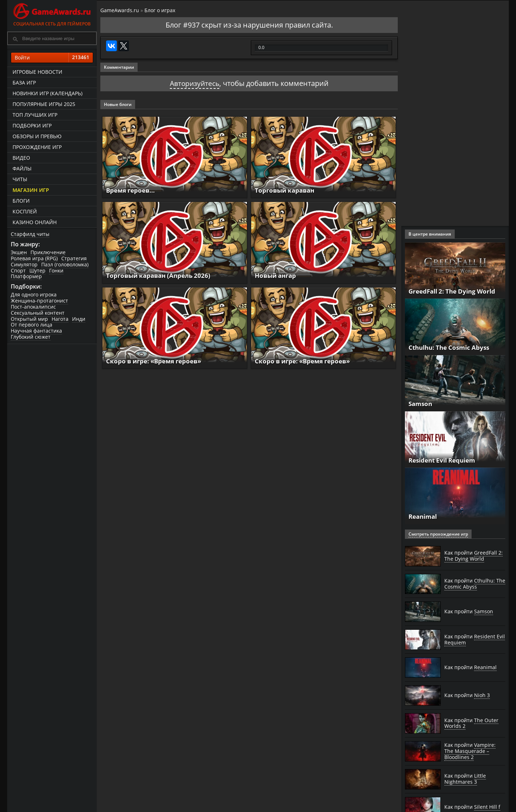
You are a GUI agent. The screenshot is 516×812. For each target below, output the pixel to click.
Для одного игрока (34, 294)
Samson (421, 403)
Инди (79, 319)
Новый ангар (277, 275)
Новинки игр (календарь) (47, 93)
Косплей (25, 211)
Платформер (26, 276)
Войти (52, 58)
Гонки (56, 270)
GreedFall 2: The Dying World (455, 291)
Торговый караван (286, 190)
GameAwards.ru (120, 10)
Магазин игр (31, 190)
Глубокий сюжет (31, 337)
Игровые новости (37, 72)
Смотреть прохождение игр (438, 534)
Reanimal (424, 516)
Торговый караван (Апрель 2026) (161, 275)
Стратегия (74, 258)
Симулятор (24, 264)
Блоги (21, 201)
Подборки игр (32, 125)
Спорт (18, 270)
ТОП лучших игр (35, 115)
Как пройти (474, 556)
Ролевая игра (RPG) (34, 258)
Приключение (48, 252)
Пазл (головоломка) (65, 264)
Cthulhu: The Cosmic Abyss (452, 347)
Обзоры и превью (37, 136)
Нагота (60, 319)
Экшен (19, 252)
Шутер (37, 270)
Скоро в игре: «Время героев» (157, 361)
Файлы (22, 168)
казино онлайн (35, 222)
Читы (20, 179)
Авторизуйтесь (194, 83)
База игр (24, 83)
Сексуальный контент (38, 313)
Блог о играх (160, 10)
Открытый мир (29, 319)
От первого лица (32, 325)
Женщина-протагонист (39, 301)
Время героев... (132, 190)
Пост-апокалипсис (33, 307)
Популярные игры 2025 (44, 104)
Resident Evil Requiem (445, 460)
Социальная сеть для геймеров (52, 13)
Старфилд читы (30, 234)
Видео (21, 158)
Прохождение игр (37, 147)
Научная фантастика (36, 331)
